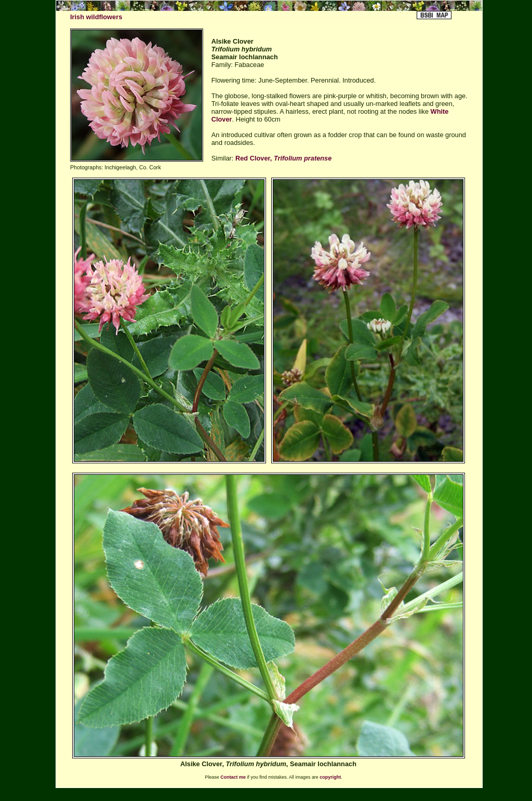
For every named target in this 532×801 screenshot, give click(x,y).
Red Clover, (283, 158)
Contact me (233, 777)
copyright (330, 777)
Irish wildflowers (96, 17)
